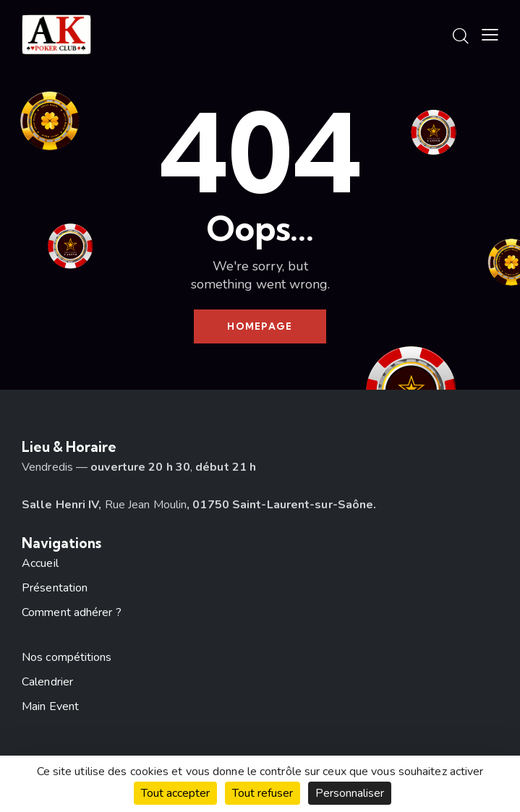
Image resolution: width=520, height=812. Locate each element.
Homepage (260, 326)
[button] (490, 35)
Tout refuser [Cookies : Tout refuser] (263, 793)
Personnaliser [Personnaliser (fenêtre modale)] (350, 793)
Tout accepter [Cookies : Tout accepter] (175, 793)
